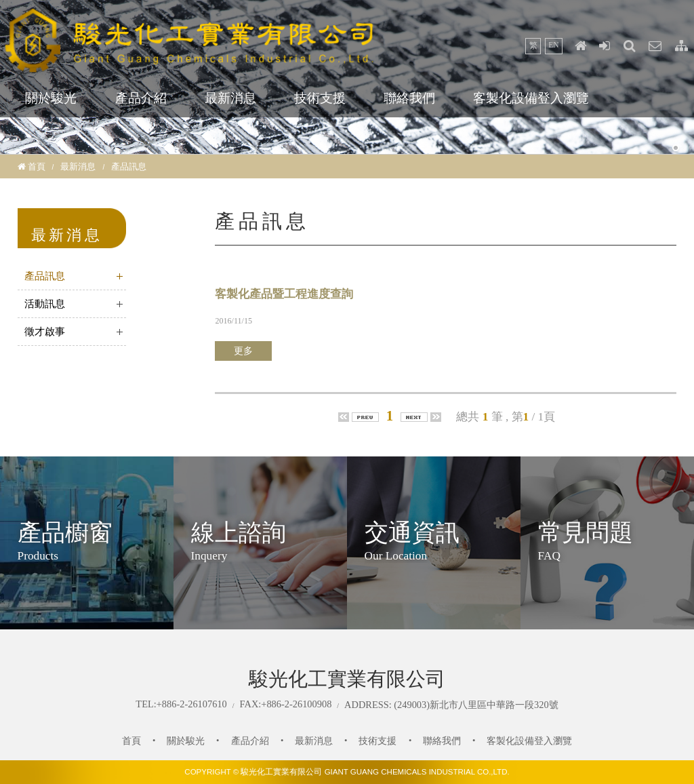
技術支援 (320, 98)
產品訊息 (45, 276)
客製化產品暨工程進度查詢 (284, 294)
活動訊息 (45, 304)
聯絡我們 (409, 98)
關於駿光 (51, 98)
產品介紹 (141, 98)
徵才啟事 (45, 332)
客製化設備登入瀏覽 (531, 98)
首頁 (37, 166)
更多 (243, 351)
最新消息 (230, 98)
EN (553, 45)
